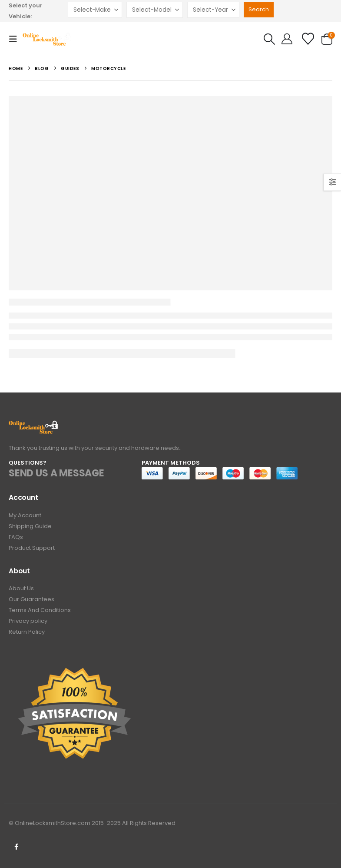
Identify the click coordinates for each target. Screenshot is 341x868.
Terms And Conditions (40, 610)
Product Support (32, 548)
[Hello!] (287, 39)
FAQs (16, 537)
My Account (25, 515)
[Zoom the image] (34, 425)
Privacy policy (28, 621)
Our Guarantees (31, 599)
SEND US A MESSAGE (56, 473)
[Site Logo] (47, 39)
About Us (21, 588)
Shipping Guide (30, 526)
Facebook (16, 847)
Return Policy (27, 632)
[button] (16, 39)
